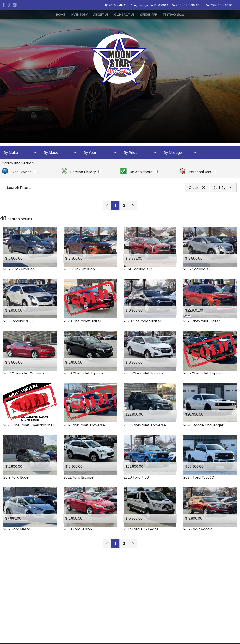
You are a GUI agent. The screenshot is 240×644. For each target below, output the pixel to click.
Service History (81, 200)
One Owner (19, 200)
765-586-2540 (186, 5)
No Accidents (139, 200)
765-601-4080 (219, 5)
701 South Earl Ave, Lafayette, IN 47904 (137, 5)
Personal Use (198, 200)
